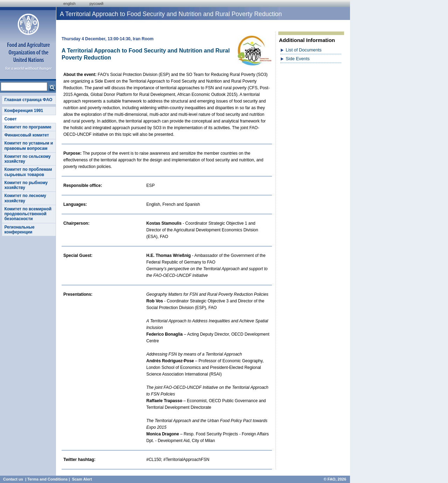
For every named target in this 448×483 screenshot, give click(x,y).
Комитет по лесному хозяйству (25, 198)
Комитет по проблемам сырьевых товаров (28, 172)
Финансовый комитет (26, 135)
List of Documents (303, 50)
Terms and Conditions (47, 479)
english (69, 3)
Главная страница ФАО (28, 100)
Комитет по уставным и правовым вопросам (29, 146)
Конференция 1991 (24, 111)
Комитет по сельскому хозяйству (27, 159)
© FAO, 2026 (335, 479)
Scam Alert (82, 479)
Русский (96, 3)
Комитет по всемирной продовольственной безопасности (28, 214)
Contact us (13, 479)
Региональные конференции (19, 230)
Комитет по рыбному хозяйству (26, 185)
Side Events (297, 59)
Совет (10, 119)
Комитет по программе (28, 127)
